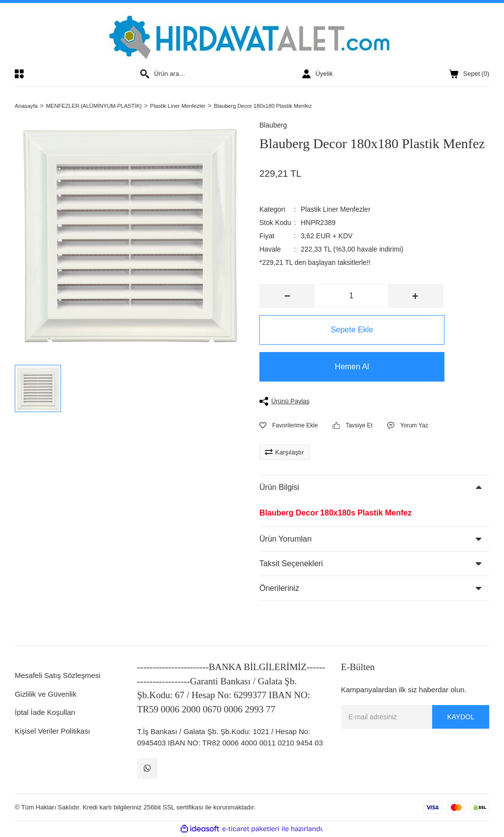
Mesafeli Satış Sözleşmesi (58, 676)
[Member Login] (317, 74)
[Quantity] (351, 297)
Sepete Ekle (351, 331)
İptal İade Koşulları (45, 713)
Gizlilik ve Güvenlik (46, 694)
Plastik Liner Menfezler (336, 210)
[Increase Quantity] (415, 297)
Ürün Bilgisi (279, 488)
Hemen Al (351, 368)
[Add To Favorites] (289, 426)
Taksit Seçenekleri (291, 564)
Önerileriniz (279, 589)
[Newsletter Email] (415, 718)
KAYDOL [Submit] (461, 717)
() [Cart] (469, 74)
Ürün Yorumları (286, 539)
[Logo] (252, 36)
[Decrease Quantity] (287, 297)
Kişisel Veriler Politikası (53, 731)
